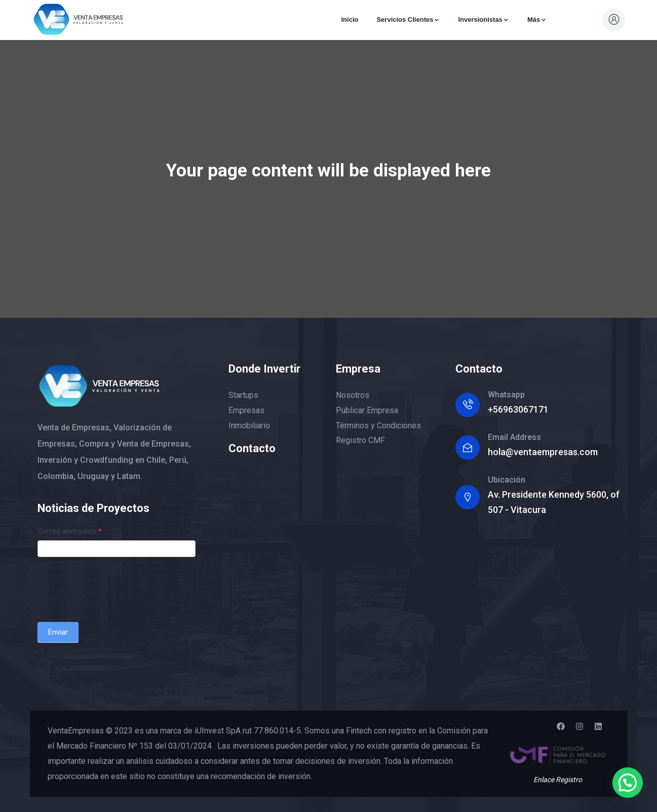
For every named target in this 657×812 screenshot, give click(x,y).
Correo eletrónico (70, 531)
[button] (627, 782)
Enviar (58, 632)
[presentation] (114, 587)
